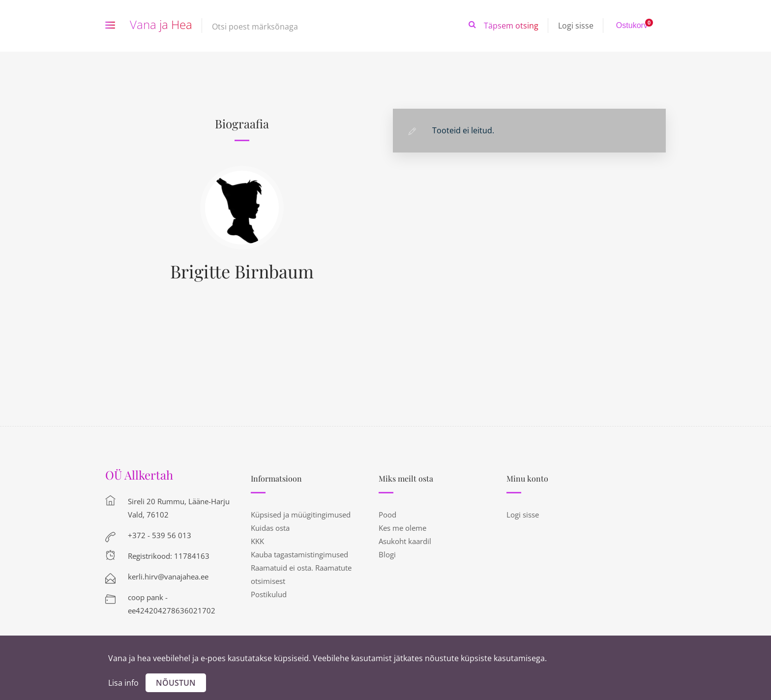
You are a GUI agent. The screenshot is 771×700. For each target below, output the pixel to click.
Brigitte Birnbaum (242, 271)
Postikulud (269, 594)
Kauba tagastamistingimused (299, 554)
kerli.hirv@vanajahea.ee (168, 577)
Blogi (387, 554)
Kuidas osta (270, 528)
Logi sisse (576, 26)
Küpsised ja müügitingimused (301, 515)
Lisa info (123, 683)
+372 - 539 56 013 (160, 535)
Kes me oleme (402, 528)
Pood (387, 515)
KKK (257, 541)
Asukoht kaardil (405, 541)
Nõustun (176, 683)
